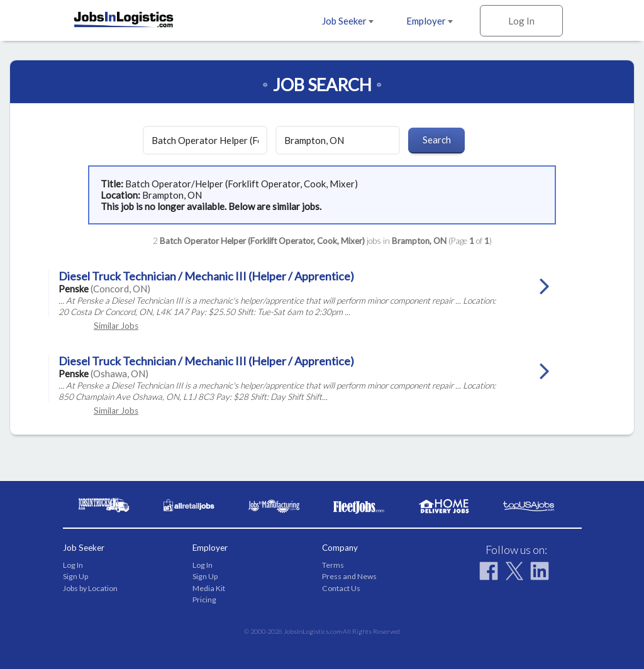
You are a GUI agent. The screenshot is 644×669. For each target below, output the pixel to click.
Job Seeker (348, 21)
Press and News (349, 576)
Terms (333, 565)
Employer (430, 21)
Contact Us (341, 588)
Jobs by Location (90, 588)
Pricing (204, 600)
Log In (521, 21)
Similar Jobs (116, 326)
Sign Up (75, 576)
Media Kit (209, 588)
